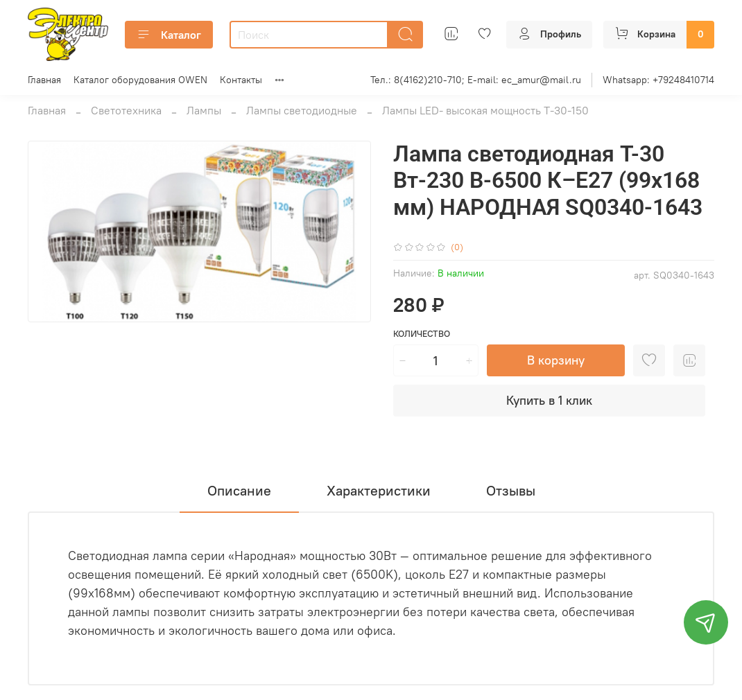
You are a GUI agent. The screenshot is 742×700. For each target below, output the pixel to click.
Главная (44, 80)
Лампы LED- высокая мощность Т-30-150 (485, 110)
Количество (422, 334)
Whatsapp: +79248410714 (658, 80)
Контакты (241, 80)
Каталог (169, 35)
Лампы (204, 110)
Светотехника (126, 110)
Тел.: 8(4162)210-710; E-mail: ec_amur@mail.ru (476, 80)
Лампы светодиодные (302, 110)
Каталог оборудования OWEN (140, 80)
